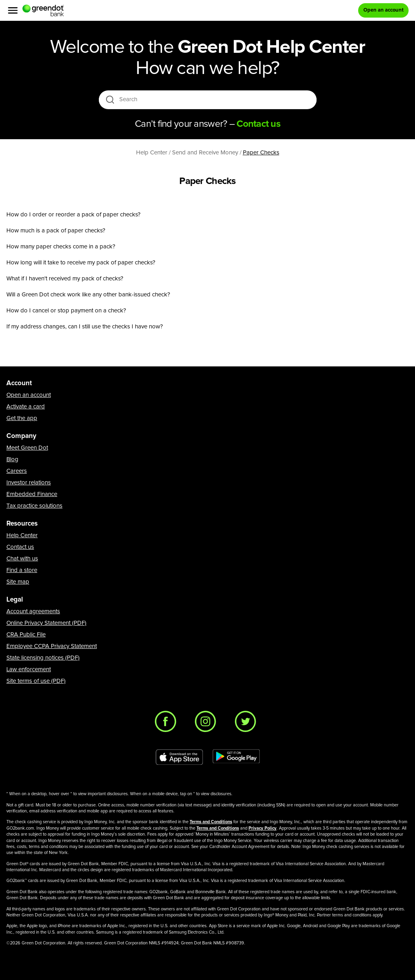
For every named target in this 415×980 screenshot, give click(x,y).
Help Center (22, 535)
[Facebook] (168, 724)
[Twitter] (248, 724)
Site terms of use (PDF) (36, 681)
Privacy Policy (263, 828)
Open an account (29, 395)
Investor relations (29, 483)
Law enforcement (29, 669)
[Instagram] (208, 724)
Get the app (22, 418)
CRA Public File (26, 635)
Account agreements (33, 611)
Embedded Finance (32, 494)
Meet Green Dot (27, 448)
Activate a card (26, 407)
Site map (18, 582)
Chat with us (22, 559)
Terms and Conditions (211, 822)
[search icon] (110, 99)
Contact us (20, 547)
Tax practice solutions (34, 506)
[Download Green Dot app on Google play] (236, 757)
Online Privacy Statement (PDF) (46, 623)
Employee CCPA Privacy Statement (52, 646)
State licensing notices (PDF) (43, 658)
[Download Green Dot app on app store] (179, 757)
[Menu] (13, 10)
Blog (12, 459)
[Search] (208, 100)
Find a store (22, 570)
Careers (17, 471)
